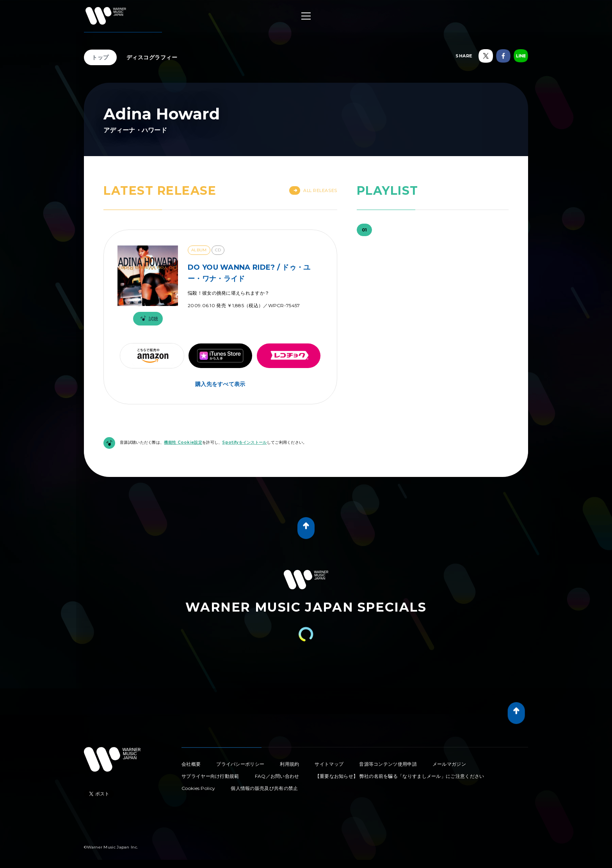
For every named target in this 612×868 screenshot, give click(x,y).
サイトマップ (329, 764)
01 (365, 230)
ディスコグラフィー (152, 57)
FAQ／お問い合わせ (277, 776)
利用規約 (289, 764)
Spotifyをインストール (244, 442)
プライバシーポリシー (240, 764)
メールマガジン (449, 764)
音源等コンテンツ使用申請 (388, 764)
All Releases (313, 190)
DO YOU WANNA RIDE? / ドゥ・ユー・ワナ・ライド (249, 273)
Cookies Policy (198, 788)
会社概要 (191, 764)
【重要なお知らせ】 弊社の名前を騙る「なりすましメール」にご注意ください (400, 776)
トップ (100, 57)
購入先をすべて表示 (220, 384)
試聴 (148, 319)
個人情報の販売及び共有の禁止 (264, 788)
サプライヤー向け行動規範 (210, 776)
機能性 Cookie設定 (183, 442)
